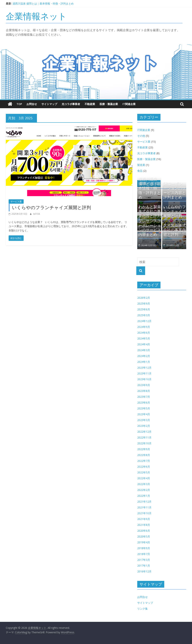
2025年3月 (144, 315)
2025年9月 (144, 303)
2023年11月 (144, 373)
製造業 (141, 165)
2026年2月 (144, 298)
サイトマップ (49, 104)
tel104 (36, 214)
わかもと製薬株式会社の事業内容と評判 (150, 211)
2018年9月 (144, 548)
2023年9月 (144, 385)
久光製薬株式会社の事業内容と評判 (175, 230)
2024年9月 (144, 327)
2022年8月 (144, 455)
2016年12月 (144, 571)
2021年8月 (144, 525)
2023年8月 (144, 391)
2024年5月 (144, 338)
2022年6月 (144, 467)
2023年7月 (144, 397)
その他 (141, 136)
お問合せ (32, 104)
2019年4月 (144, 542)
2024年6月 (144, 333)
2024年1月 (144, 362)
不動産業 (90, 104)
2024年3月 (144, 350)
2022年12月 (144, 432)
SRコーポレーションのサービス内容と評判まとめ (175, 190)
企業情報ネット (36, 16)
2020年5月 (144, 536)
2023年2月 (144, 426)
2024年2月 (144, 356)
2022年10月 (144, 443)
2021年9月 (144, 519)
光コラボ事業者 (71, 104)
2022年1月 (144, 496)
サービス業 (16, 201)
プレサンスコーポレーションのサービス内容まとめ (150, 228)
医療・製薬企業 (109, 104)
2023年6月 (144, 402)
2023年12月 (144, 368)
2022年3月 (144, 484)
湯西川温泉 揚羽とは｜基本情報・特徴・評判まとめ (43, 3)
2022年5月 (144, 472)
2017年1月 (144, 566)
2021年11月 (144, 507)
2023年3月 (144, 420)
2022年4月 (144, 478)
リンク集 (142, 609)
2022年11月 (144, 437)
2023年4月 (144, 414)
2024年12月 (144, 321)
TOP (19, 104)
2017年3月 (144, 560)
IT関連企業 (129, 104)
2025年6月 (144, 309)
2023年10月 (144, 379)
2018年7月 (144, 554)
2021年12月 (144, 502)
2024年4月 (144, 344)
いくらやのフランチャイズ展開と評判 (51, 207)
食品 (140, 171)
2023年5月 (144, 408)
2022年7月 (144, 461)
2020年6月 (144, 531)
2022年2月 (144, 490)
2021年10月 (144, 513)
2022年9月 (144, 449)
